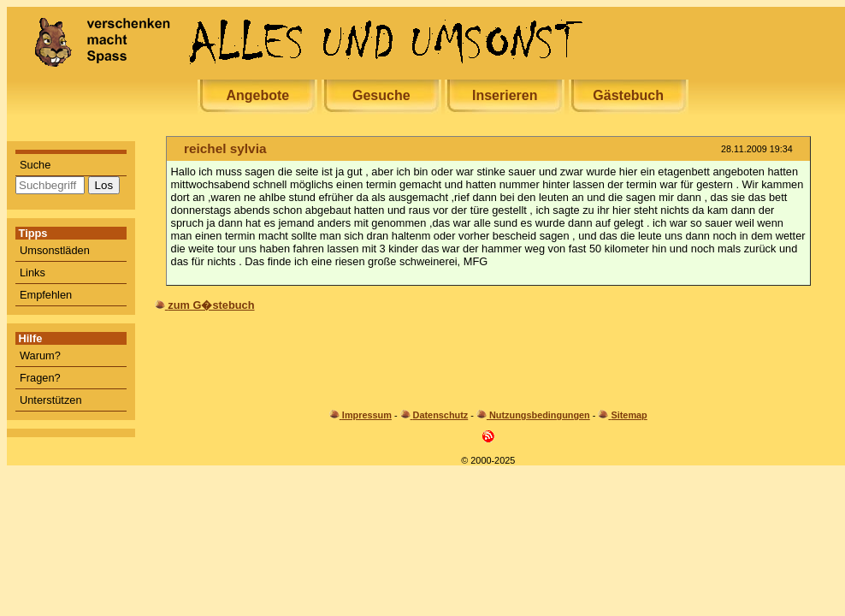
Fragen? (40, 378)
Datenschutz (441, 415)
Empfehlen (46, 295)
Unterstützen (51, 400)
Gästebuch (628, 95)
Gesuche (381, 95)
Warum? (40, 355)
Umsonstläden (55, 250)
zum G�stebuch (211, 305)
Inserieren (505, 95)
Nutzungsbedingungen (540, 415)
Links (32, 272)
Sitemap (629, 415)
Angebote (257, 95)
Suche (35, 165)
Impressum (367, 415)
